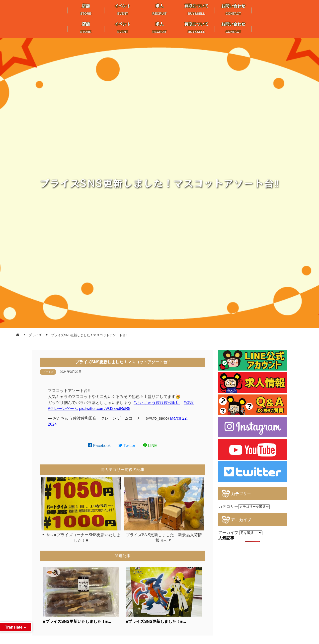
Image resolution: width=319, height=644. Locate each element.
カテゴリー (228, 506)
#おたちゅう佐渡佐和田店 (157, 403)
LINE (150, 446)
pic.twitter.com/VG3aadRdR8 (105, 409)
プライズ (48, 372)
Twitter (127, 446)
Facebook (99, 446)
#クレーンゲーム (63, 409)
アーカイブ (228, 533)
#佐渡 (189, 403)
